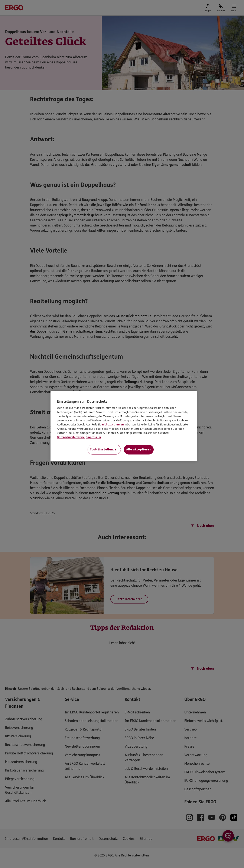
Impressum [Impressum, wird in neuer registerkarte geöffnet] (93, 437)
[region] (124, 426)
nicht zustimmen (113, 425)
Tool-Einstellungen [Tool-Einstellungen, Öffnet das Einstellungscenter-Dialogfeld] (104, 449)
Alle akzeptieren (139, 449)
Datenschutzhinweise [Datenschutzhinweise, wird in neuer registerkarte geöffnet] (71, 437)
